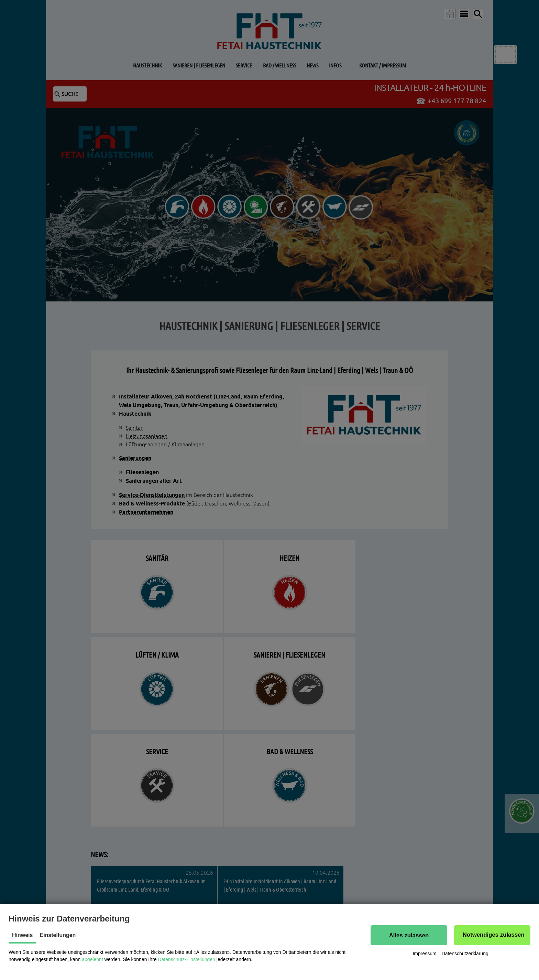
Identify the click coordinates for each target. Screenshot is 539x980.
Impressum (424, 954)
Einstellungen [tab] (58, 935)
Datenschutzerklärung (465, 954)
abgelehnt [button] (92, 959)
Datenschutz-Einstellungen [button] (186, 959)
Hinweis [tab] (22, 935)
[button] (409, 935)
